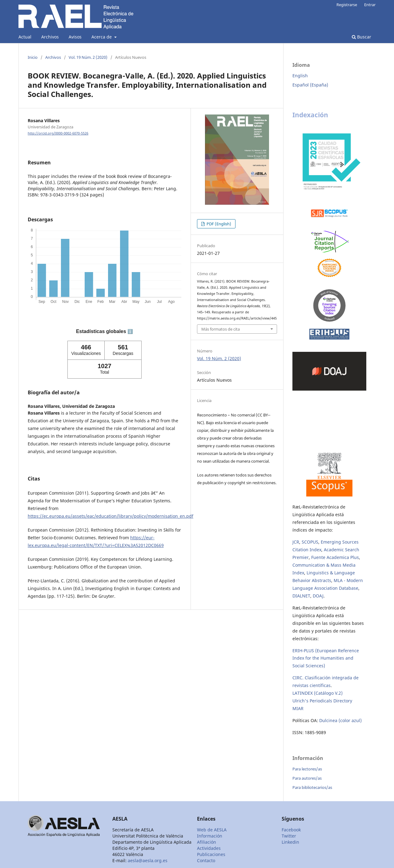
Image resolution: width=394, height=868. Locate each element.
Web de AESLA (212, 830)
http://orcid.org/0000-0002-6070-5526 (58, 133)
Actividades (209, 848)
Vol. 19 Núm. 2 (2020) (88, 57)
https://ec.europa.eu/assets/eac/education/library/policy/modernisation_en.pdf (111, 516)
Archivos (50, 37)
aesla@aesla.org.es (148, 860)
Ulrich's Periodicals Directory (322, 701)
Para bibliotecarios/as (312, 787)
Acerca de (102, 37)
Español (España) (310, 85)
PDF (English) (218, 224)
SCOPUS (310, 542)
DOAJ (318, 596)
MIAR (298, 708)
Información (210, 836)
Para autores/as (307, 778)
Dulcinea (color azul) (340, 720)
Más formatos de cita (221, 329)
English (300, 76)
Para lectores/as (307, 769)
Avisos (75, 37)
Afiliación (207, 842)
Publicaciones (211, 854)
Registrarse (347, 5)
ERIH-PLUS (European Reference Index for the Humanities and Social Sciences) (326, 658)
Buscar (362, 37)
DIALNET (301, 596)
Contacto (206, 860)
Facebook (291, 830)
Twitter (289, 836)
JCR (296, 542)
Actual (25, 37)
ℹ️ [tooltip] (130, 332)
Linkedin (290, 842)
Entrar (370, 5)
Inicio (33, 57)
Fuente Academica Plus (335, 557)
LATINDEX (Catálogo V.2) (318, 693)
